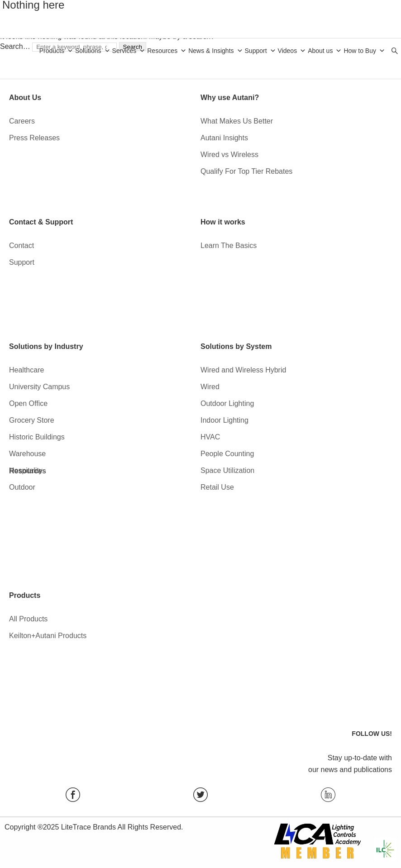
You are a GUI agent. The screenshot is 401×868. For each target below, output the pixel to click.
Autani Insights (224, 138)
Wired (210, 387)
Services (129, 51)
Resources (167, 51)
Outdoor (22, 487)
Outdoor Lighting (227, 403)
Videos (292, 51)
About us (325, 51)
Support (260, 51)
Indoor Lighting (224, 420)
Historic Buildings (37, 437)
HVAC (210, 437)
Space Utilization (227, 470)
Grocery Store (32, 420)
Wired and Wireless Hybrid (243, 370)
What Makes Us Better (237, 121)
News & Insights (215, 51)
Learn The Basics (229, 246)
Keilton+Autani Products (48, 636)
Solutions (93, 51)
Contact (21, 246)
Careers (22, 121)
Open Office (28, 403)
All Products (28, 619)
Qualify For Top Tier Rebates (246, 171)
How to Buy (364, 51)
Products (56, 51)
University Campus (39, 387)
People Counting (227, 454)
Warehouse (27, 454)
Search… (15, 46)
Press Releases (34, 138)
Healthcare (26, 370)
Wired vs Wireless (229, 155)
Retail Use (217, 487)
